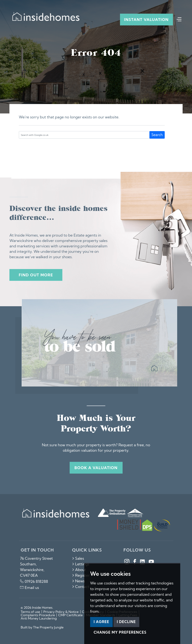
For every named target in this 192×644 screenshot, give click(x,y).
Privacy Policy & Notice (61, 612)
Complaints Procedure (38, 615)
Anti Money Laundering (39, 618)
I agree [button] (101, 622)
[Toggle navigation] (179, 19)
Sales (78, 558)
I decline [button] (126, 622)
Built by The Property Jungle (42, 627)
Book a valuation (96, 468)
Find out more (36, 275)
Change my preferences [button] (120, 632)
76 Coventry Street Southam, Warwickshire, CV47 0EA (36, 567)
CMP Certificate (70, 615)
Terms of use (30, 612)
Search (157, 135)
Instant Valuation (146, 20)
